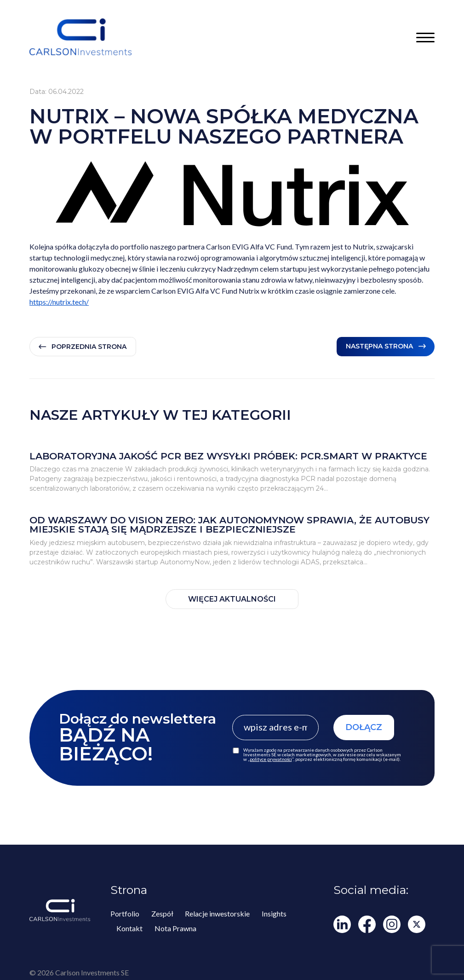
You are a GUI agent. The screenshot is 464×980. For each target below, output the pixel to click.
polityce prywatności (271, 759)
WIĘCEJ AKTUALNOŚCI (232, 599)
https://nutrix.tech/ (59, 302)
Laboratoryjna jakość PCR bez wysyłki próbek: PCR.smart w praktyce (228, 456)
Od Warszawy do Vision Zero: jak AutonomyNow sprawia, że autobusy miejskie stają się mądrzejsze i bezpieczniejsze (229, 525)
